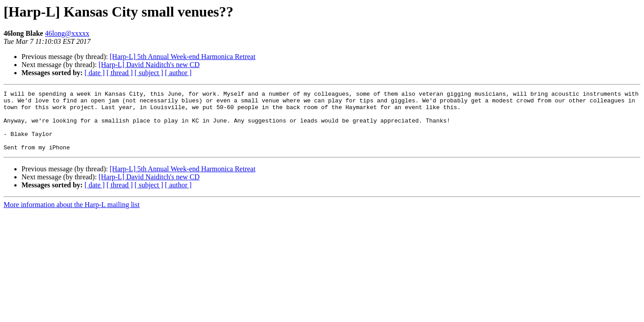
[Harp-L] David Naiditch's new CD (149, 65)
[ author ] (178, 73)
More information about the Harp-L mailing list (72, 217)
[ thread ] (120, 73)
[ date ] (95, 73)
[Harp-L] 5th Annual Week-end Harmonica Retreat (182, 57)
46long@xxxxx (67, 33)
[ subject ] (149, 73)
